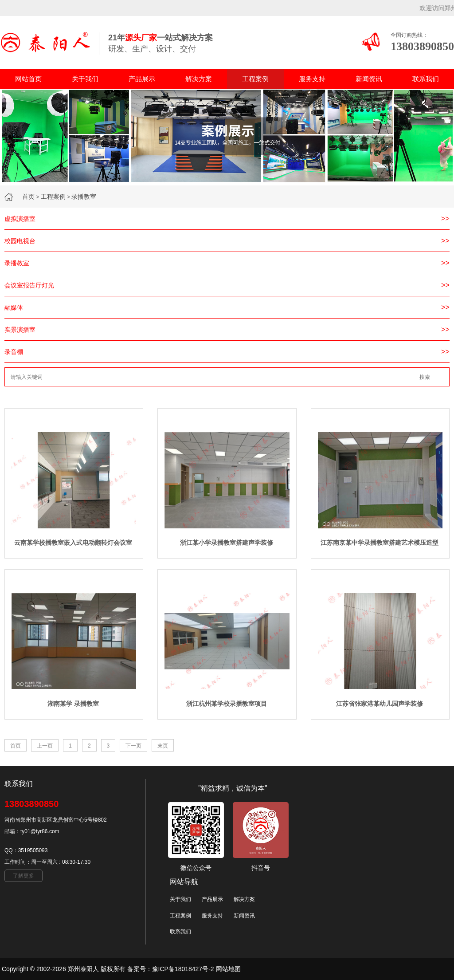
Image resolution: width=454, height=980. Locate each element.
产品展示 (142, 79)
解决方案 (199, 79)
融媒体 (14, 307)
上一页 (45, 746)
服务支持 (312, 79)
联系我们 (426, 79)
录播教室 (84, 197)
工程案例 (255, 79)
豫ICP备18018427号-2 (183, 969)
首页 (28, 197)
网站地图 (228, 969)
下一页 (133, 746)
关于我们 (85, 79)
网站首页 (28, 79)
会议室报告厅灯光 (29, 285)
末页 (163, 746)
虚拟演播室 (20, 219)
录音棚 (14, 352)
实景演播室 (20, 330)
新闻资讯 (369, 79)
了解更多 (23, 876)
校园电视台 (20, 241)
